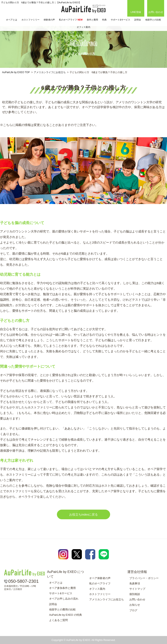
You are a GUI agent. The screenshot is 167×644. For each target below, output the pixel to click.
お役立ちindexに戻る (84, 514)
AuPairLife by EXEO (83, 9)
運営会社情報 (137, 572)
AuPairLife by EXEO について (66, 574)
